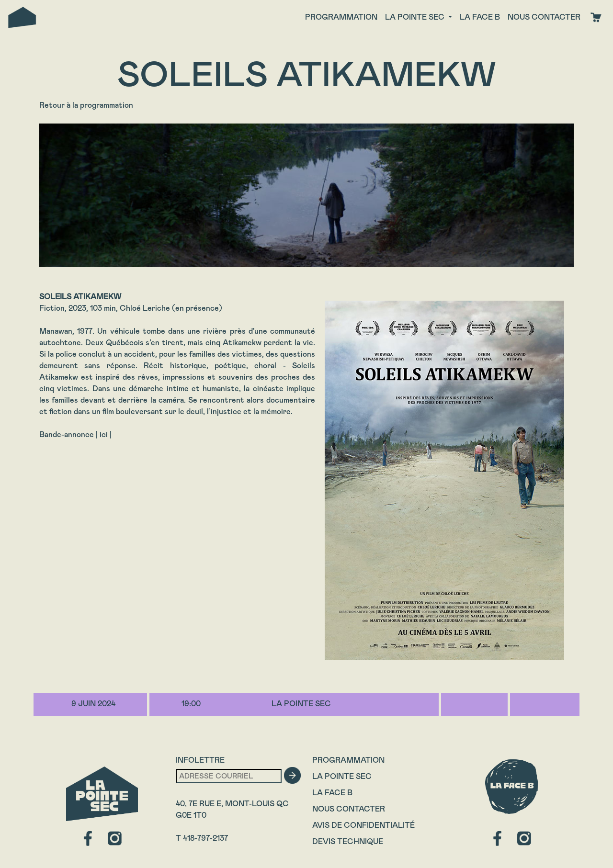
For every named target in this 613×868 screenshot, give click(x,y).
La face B (480, 17)
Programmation (341, 17)
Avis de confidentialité (363, 825)
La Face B (332, 793)
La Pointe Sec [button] (416, 17)
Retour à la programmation (86, 105)
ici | (106, 434)
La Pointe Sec (342, 776)
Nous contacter (544, 17)
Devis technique (348, 841)
